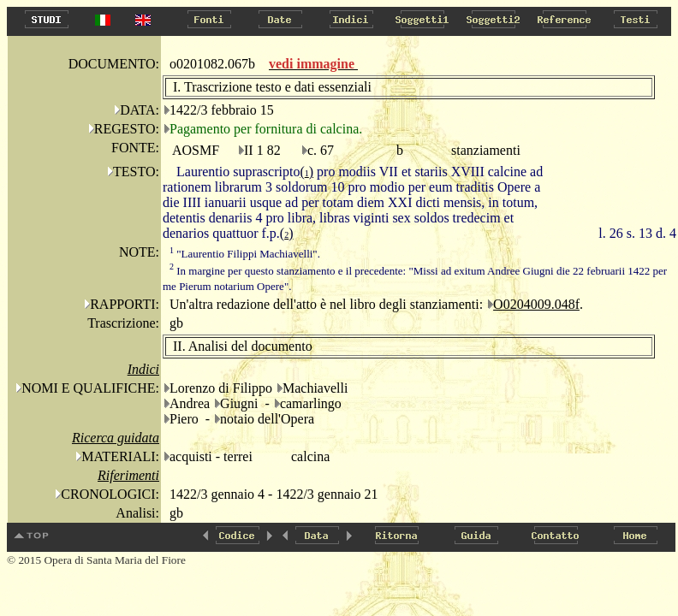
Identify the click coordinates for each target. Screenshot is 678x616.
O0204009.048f (536, 304)
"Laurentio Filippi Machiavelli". (245, 254)
